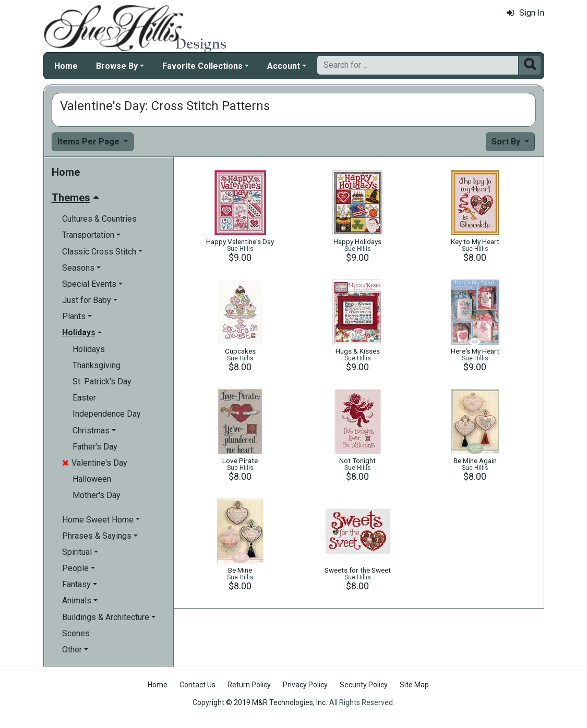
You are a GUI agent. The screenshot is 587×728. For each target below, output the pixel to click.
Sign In (525, 13)
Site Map (414, 685)
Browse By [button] (117, 66)
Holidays (89, 349)
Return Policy (249, 685)
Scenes (76, 633)
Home (66, 66)
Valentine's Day (95, 463)
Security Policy (364, 685)
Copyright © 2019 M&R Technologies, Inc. (260, 702)
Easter (84, 398)
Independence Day (107, 414)
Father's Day (95, 447)
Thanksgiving (97, 365)
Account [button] (284, 66)
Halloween (92, 479)
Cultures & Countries (99, 219)
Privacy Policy (305, 685)
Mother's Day (97, 495)
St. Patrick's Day (102, 381)
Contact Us (197, 685)
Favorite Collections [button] (202, 66)
